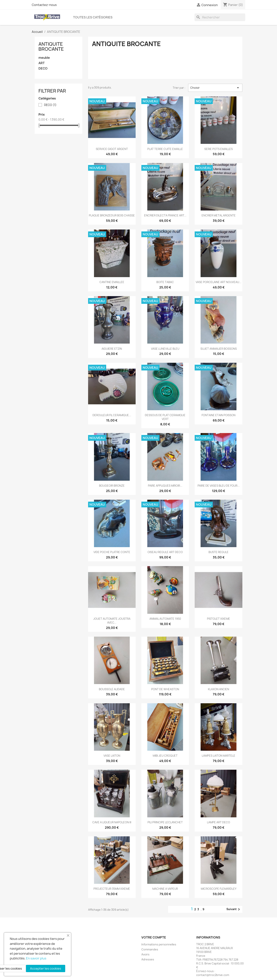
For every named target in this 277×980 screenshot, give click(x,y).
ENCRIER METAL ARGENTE (219, 215)
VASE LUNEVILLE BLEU (165, 349)
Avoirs (145, 954)
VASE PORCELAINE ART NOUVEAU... (219, 282)
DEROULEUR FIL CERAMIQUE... (112, 415)
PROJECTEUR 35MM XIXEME (112, 889)
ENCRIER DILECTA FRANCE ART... (165, 215)
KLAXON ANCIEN (219, 689)
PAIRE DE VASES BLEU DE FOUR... (219, 486)
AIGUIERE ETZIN (112, 349)
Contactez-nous (44, 5)
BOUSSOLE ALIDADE (112, 689)
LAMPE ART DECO (219, 822)
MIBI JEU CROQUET (165, 756)
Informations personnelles (159, 944)
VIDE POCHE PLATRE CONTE (112, 552)
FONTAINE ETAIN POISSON (219, 415)
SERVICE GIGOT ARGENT (112, 149)
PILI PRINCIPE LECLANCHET (165, 822)
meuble (44, 58)
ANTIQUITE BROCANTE (51, 46)
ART (42, 63)
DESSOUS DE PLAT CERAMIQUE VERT (165, 417)
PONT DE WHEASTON (165, 689)
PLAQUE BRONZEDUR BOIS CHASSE (112, 215)
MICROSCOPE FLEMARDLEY (219, 889)
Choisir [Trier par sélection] (215, 88)
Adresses (148, 959)
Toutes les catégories (93, 17)
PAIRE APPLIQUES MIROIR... (165, 486)
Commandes (150, 949)
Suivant (234, 909)
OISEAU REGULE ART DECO (165, 552)
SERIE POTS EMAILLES (219, 149)
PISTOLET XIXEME (219, 619)
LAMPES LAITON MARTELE (219, 756)
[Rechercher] (220, 17)
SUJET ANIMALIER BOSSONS (219, 349)
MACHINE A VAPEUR (165, 889)
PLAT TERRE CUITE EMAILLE (165, 149)
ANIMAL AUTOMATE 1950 (165, 619)
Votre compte (154, 937)
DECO (43, 68)
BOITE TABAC (165, 282)
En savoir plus (36, 958)
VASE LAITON (112, 756)
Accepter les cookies (46, 968)
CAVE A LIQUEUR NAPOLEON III (112, 822)
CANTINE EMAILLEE (112, 282)
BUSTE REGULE (219, 552)
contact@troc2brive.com (213, 975)
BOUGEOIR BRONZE (112, 486)
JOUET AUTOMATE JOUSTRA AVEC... (112, 621)
